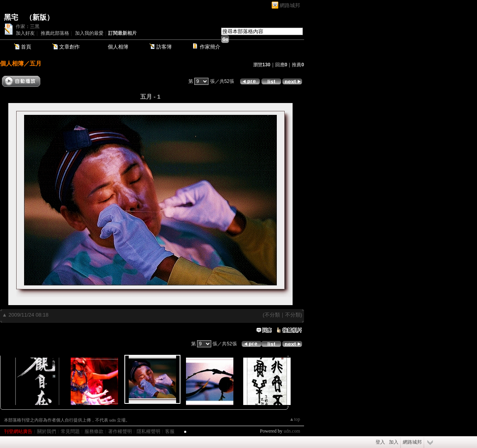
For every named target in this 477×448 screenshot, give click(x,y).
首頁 (26, 47)
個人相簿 (118, 47)
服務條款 (94, 431)
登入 (380, 442)
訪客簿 (164, 47)
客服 (170, 431)
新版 (39, 17)
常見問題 (70, 431)
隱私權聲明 (148, 431)
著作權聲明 (120, 431)
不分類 (272, 315)
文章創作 (69, 47)
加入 (394, 442)
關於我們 (47, 431)
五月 (36, 63)
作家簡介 (210, 47)
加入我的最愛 (89, 33)
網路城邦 (290, 5)
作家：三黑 (28, 26)
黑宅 (11, 17)
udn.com (292, 431)
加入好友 (25, 33)
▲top (295, 419)
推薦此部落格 (55, 33)
